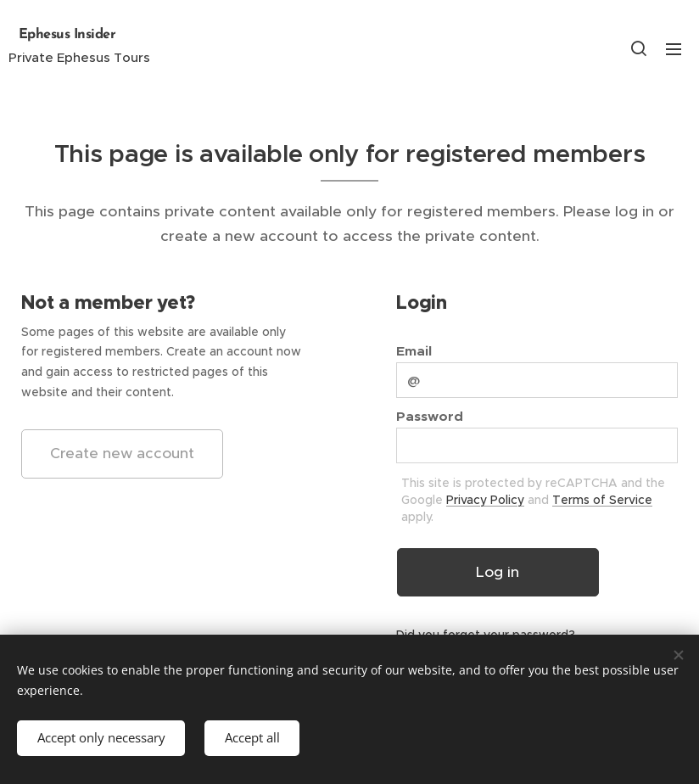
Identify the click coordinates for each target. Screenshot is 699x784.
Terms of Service (602, 500)
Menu (674, 49)
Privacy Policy (485, 500)
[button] (639, 48)
